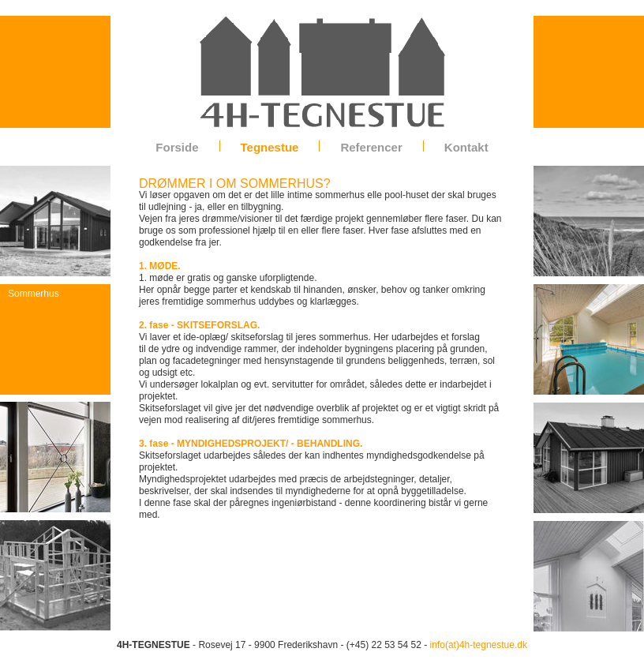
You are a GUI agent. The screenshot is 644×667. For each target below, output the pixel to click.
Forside (177, 147)
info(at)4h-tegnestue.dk (479, 645)
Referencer (371, 147)
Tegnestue (270, 147)
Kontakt (466, 147)
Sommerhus (34, 294)
